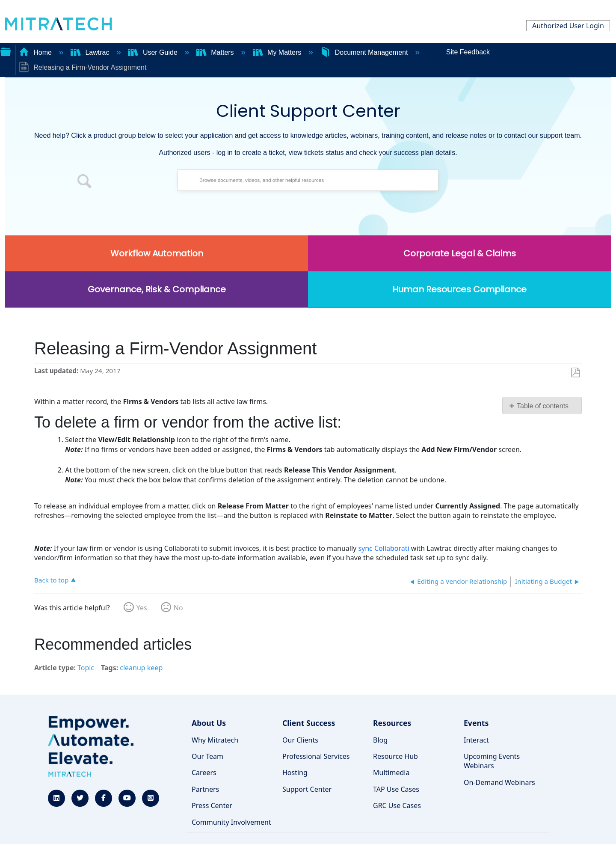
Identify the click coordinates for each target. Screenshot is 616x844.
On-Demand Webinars (499, 782)
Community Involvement (231, 822)
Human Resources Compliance (459, 289)
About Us (209, 723)
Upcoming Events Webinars (492, 761)
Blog (380, 740)
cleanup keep (141, 668)
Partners (205, 789)
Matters (216, 52)
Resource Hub (395, 756)
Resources (392, 723)
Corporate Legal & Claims (460, 253)
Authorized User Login (568, 26)
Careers (204, 773)
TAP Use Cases (396, 789)
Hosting (295, 773)
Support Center (307, 789)
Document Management (365, 52)
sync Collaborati (384, 548)
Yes (142, 608)
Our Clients (300, 740)
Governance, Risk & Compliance (157, 289)
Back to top (51, 580)
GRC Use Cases (397, 805)
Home (36, 52)
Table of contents (543, 406)
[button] (85, 182)
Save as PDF (575, 373)
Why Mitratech (215, 740)
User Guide (154, 52)
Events (476, 723)
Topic (86, 668)
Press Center (212, 805)
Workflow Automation (157, 253)
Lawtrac (91, 52)
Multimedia (391, 773)
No (178, 608)
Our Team (207, 756)
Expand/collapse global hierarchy (6, 51)
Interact (476, 740)
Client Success (309, 723)
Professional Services (316, 756)
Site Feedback (468, 52)
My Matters (278, 52)
